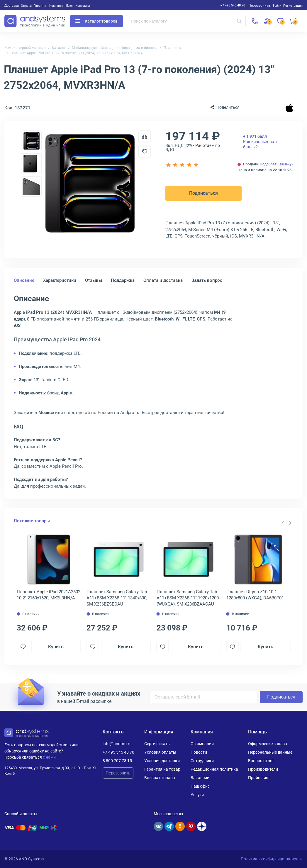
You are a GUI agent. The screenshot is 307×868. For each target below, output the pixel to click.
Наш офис (200, 786)
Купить (56, 647)
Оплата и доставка (163, 280)
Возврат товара (160, 778)
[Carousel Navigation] (286, 523)
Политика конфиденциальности (272, 859)
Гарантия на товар (162, 769)
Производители (263, 769)
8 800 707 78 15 (117, 761)
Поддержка (123, 280)
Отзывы (94, 280)
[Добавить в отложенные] (145, 151)
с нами (49, 757)
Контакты (83, 6)
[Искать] (239, 21)
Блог (70, 6)
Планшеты (173, 48)
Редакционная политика (214, 769)
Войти (277, 6)
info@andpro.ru (117, 744)
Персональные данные (270, 752)
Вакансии (200, 778)
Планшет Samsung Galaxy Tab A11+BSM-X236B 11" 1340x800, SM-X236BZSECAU (117, 598)
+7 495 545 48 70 (233, 5)
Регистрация (293, 6)
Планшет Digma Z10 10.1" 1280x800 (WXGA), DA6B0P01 (255, 595)
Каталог (59, 48)
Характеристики (60, 280)
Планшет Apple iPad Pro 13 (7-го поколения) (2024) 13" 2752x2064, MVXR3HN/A (77, 53)
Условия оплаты (160, 752)
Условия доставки (162, 761)
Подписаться (203, 193)
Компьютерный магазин (25, 48)
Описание (24, 280)
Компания (57, 6)
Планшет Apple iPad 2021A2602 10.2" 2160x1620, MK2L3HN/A (49, 595)
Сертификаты (157, 744)
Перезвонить (118, 773)
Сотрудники (202, 761)
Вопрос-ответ (261, 761)
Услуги (197, 795)
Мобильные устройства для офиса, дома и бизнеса (115, 48)
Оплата (26, 6)
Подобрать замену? (277, 164)
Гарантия (40, 6)
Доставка (12, 6)
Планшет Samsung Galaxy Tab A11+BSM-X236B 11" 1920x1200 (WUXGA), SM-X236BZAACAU (188, 598)
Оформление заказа (268, 744)
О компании (202, 744)
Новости (199, 752)
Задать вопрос (207, 280)
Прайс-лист (259, 778)
